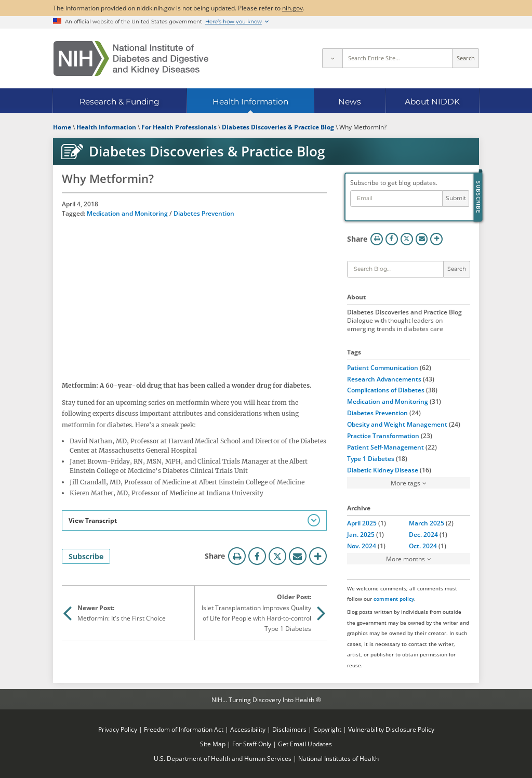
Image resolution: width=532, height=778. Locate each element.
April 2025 (362, 523)
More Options (318, 556)
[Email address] (397, 199)
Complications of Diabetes (386, 390)
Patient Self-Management (385, 447)
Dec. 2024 (423, 534)
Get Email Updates (305, 744)
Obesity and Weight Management (397, 424)
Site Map (213, 744)
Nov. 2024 (362, 546)
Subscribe (86, 556)
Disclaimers (289, 729)
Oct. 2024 (423, 546)
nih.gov (292, 8)
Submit (456, 198)
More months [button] (405, 559)
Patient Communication (383, 367)
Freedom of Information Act (184, 729)
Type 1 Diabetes (371, 458)
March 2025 (427, 523)
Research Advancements (384, 379)
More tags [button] (405, 483)
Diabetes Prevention (204, 213)
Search (466, 58)
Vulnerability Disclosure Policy (391, 729)
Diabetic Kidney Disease (383, 470)
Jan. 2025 (361, 534)
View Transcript (93, 520)
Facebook (257, 556)
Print (237, 556)
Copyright (327, 729)
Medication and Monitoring (127, 213)
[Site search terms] (398, 58)
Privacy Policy (118, 729)
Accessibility (248, 729)
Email (298, 556)
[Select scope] (332, 58)
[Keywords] (395, 269)
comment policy (394, 599)
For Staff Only (252, 744)
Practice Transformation (383, 436)
